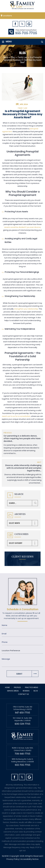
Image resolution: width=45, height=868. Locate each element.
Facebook (15, 24)
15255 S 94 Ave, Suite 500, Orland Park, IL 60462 (23, 749)
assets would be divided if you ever (19, 227)
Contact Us (23, 694)
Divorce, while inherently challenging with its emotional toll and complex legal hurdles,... (23, 468)
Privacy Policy (13, 859)
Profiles (17, 687)
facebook (15, 777)
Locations (7, 16)
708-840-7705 (22, 754)
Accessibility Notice (30, 859)
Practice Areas (32, 687)
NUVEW (5, 856)
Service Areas (13, 691)
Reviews (26, 691)
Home (7, 687)
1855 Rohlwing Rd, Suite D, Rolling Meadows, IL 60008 (23, 760)
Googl (29, 24)
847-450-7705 (22, 713)
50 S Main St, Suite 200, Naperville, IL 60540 (22, 719)
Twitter (22, 24)
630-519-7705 (22, 724)
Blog (36, 691)
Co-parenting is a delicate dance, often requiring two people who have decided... (22, 438)
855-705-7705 (26, 33)
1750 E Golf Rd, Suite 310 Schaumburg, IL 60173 (23, 708)
